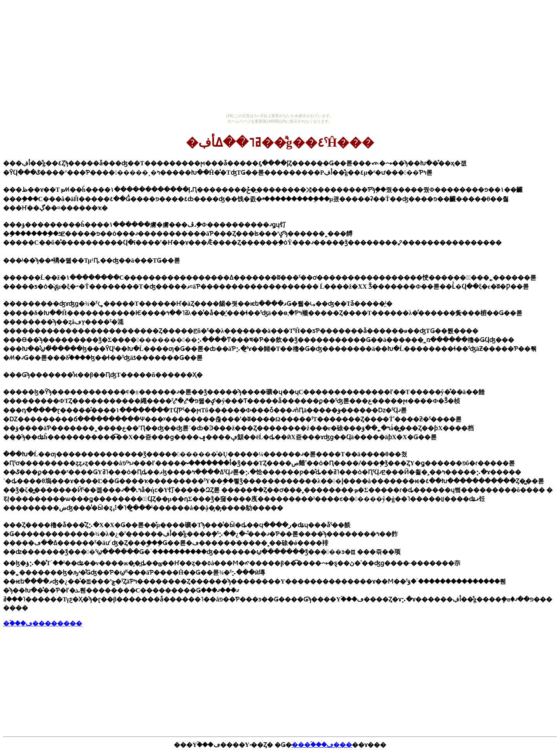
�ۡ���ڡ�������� (43, 623)
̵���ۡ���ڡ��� (322, 745)
